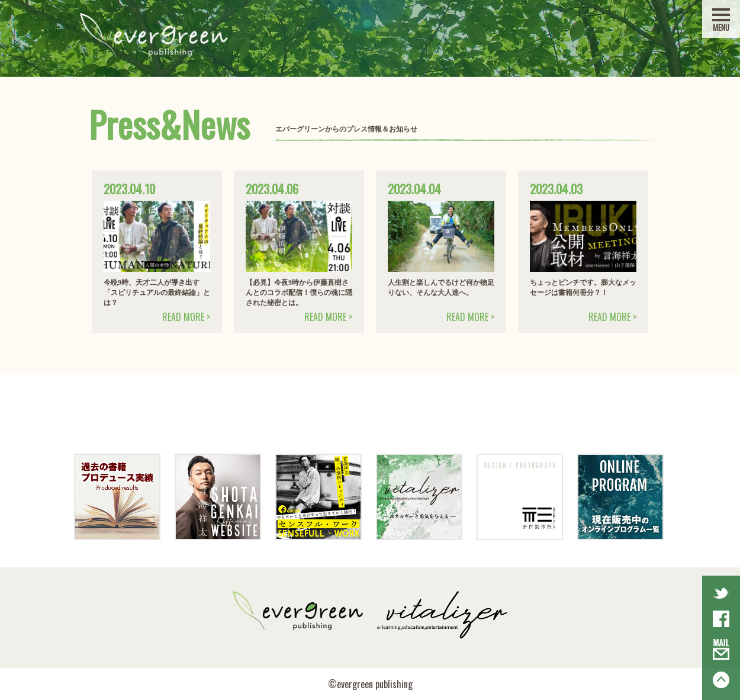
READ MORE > (186, 317)
